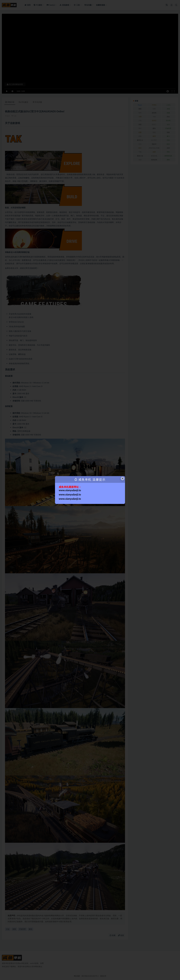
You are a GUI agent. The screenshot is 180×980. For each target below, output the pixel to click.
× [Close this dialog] (123, 478)
